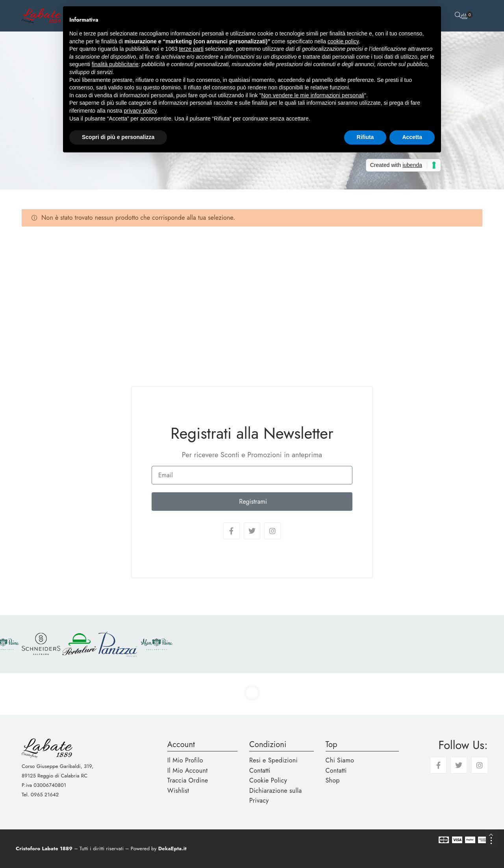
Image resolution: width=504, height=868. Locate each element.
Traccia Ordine (188, 780)
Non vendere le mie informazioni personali (312, 95)
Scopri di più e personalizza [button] (118, 137)
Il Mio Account (188, 771)
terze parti (191, 49)
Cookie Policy (268, 780)
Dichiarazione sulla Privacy (275, 796)
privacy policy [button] (140, 111)
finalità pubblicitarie (115, 64)
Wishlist (178, 791)
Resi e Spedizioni (273, 760)
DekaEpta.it (172, 849)
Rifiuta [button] (365, 137)
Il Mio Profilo (185, 760)
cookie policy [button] (343, 41)
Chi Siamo (340, 760)
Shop (333, 780)
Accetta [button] (412, 137)
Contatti (260, 771)
